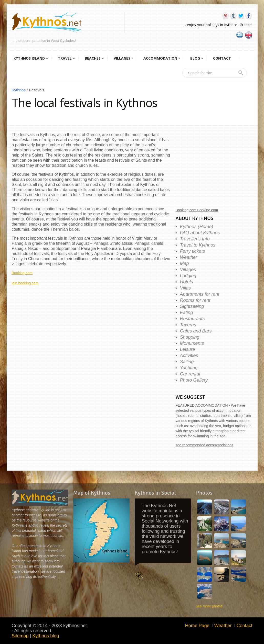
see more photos (209, 606)
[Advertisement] (91, 321)
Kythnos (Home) (197, 227)
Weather (189, 257)
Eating (187, 313)
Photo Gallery (194, 380)
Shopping (190, 337)
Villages (188, 270)
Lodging (188, 276)
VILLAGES (122, 58)
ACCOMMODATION (160, 58)
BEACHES (93, 58)
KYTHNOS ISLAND (29, 58)
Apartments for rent (200, 294)
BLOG (195, 58)
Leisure (188, 349)
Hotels (187, 282)
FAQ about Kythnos (200, 233)
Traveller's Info (195, 239)
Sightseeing (192, 306)
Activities (189, 356)
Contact (244, 626)
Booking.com (22, 273)
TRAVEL (65, 58)
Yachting (189, 368)
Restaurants (192, 319)
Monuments (192, 343)
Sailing (187, 362)
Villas (186, 288)
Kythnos (20, 90)
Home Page (197, 626)
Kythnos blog (46, 636)
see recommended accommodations (205, 445)
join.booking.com (25, 283)
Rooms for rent (195, 300)
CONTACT (222, 58)
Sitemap (20, 636)
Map (184, 263)
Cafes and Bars (196, 331)
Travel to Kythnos (198, 245)
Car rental (190, 374)
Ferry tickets (193, 251)
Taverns (188, 325)
